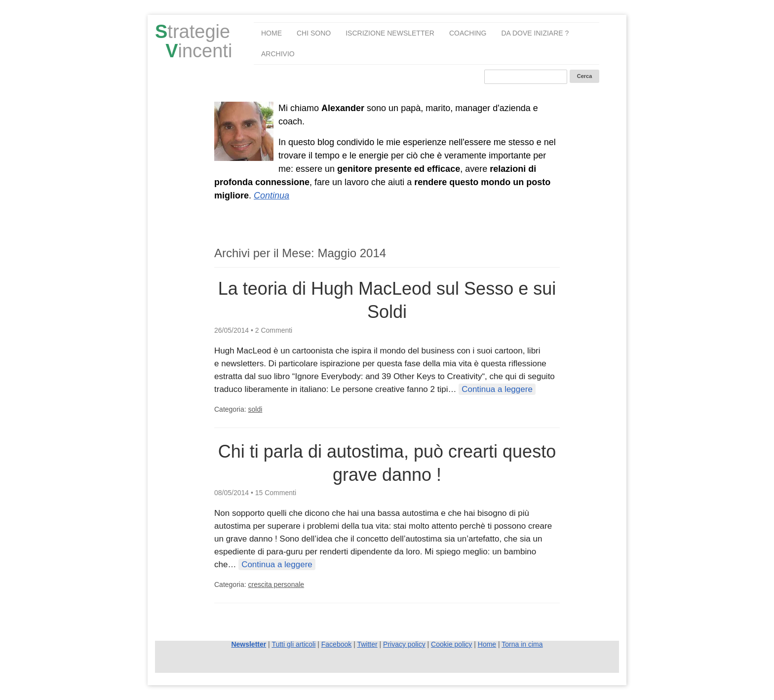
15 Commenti (276, 493)
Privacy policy (404, 644)
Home (271, 33)
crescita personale (276, 584)
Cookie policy (451, 644)
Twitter (367, 644)
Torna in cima (522, 644)
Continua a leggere (497, 389)
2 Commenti (274, 330)
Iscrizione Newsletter (390, 33)
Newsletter (249, 644)
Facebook (336, 644)
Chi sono (314, 33)
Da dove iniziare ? (535, 33)
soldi (255, 409)
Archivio (278, 54)
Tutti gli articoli (293, 644)
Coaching (468, 33)
